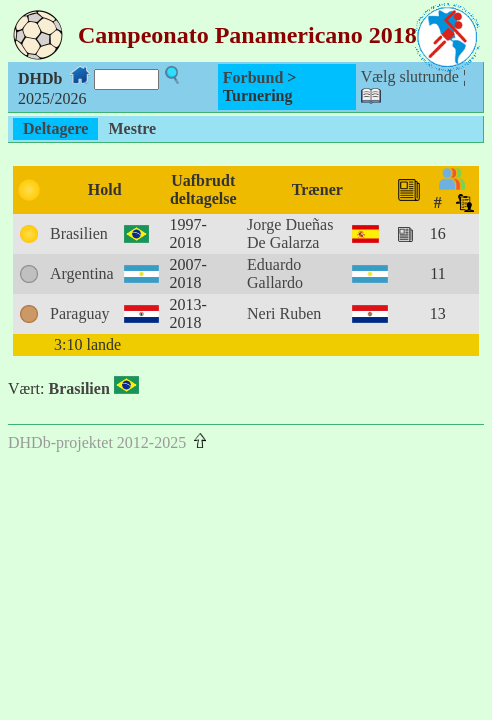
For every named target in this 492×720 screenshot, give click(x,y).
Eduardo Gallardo (275, 273)
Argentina (82, 273)
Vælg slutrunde (410, 76)
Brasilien (79, 233)
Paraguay (80, 313)
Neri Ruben (284, 313)
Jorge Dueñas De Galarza (290, 233)
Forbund (253, 77)
